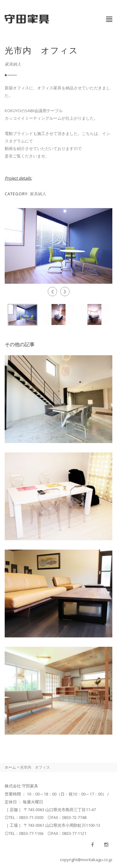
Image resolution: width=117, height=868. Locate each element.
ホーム (10, 767)
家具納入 (13, 64)
